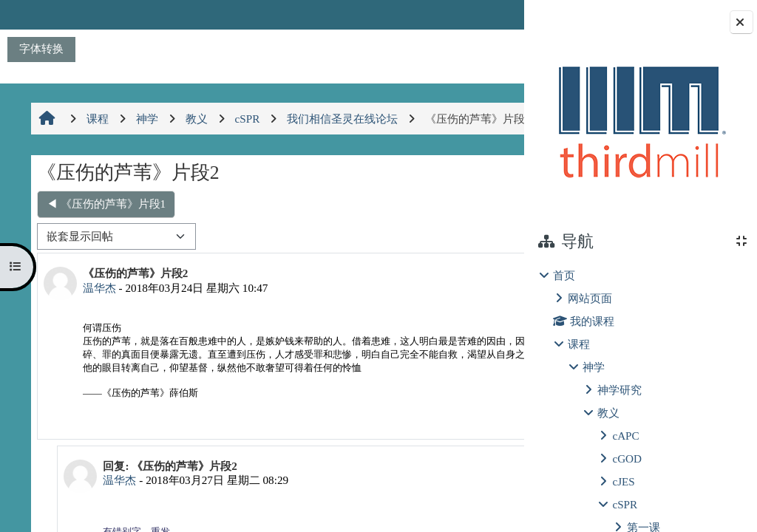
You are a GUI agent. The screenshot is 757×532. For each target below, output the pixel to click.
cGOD (627, 458)
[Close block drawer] (741, 22)
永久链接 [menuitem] (421, 461)
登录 (487, 14)
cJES (623, 481)
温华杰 (97, 320)
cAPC (625, 436)
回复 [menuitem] (474, 461)
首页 (564, 275)
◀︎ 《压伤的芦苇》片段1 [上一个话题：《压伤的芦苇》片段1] (104, 235)
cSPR (625, 504)
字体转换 (41, 48)
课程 (579, 344)
